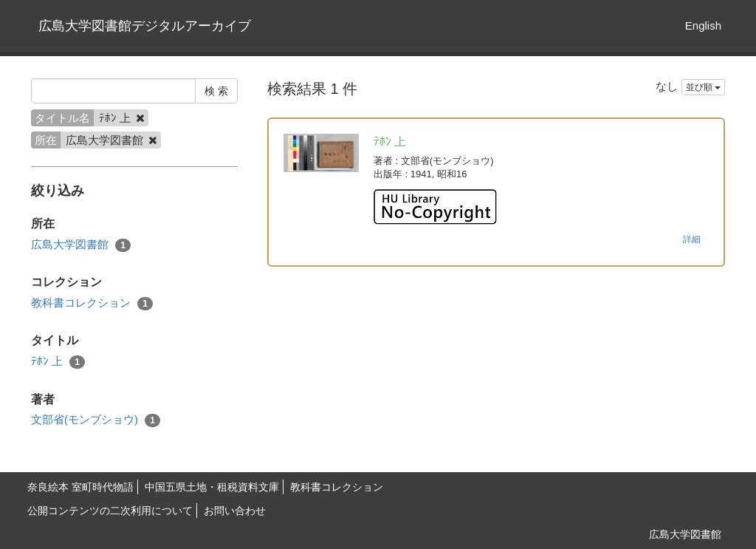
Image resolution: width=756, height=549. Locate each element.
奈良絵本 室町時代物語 (80, 487)
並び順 (703, 87)
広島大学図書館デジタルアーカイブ (145, 26)
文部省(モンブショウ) (96, 420)
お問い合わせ (235, 511)
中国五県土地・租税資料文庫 (212, 487)
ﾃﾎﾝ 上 (58, 362)
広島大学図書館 (81, 245)
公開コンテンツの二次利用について (110, 511)
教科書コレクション (92, 303)
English (703, 25)
